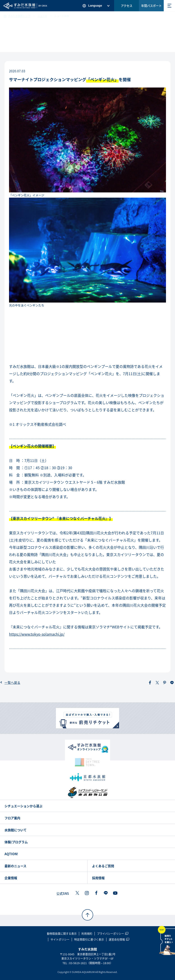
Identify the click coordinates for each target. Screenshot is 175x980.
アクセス (127, 6)
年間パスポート (151, 6)
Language (95, 6)
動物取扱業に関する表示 (62, 934)
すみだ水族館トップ (19, 16)
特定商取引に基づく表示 (89, 940)
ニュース (42, 16)
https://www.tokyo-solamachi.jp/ (37, 634)
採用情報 (98, 878)
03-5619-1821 (78, 963)
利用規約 (87, 934)
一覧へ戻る (12, 682)
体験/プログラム (16, 842)
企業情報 (11, 878)
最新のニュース (15, 866)
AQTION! (11, 854)
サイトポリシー (60, 940)
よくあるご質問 (103, 866)
